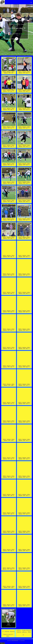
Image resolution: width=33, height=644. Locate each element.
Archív (9, 624)
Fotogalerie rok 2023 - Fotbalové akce (18, 25)
